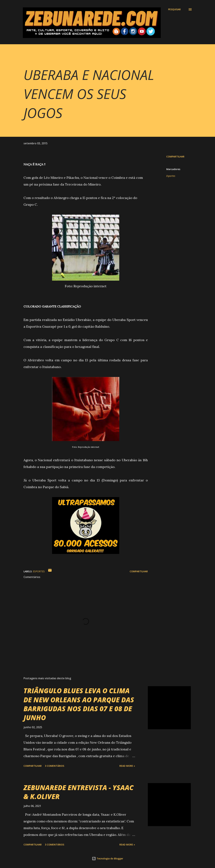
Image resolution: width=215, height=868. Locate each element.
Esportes (171, 176)
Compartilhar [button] (175, 157)
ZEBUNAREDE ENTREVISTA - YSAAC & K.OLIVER (79, 792)
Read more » (127, 766)
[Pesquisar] (174, 9)
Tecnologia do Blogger (107, 858)
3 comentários (55, 766)
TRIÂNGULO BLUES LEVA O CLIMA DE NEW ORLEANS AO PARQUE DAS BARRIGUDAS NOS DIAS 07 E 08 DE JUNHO (79, 704)
